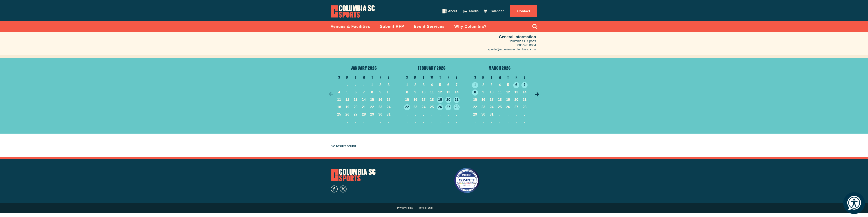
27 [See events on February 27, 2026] (448, 111)
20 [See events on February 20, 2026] (448, 103)
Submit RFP (392, 30)
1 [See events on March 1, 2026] (475, 89)
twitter (343, 193)
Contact (524, 11)
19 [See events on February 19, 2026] (440, 103)
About (453, 11)
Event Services (429, 30)
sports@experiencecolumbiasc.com (512, 53)
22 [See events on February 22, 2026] (407, 111)
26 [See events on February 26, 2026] (440, 111)
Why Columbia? (471, 30)
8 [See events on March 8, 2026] (475, 96)
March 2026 (500, 71)
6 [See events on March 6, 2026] (516, 89)
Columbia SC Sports (355, 179)
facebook (334, 193)
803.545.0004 (527, 49)
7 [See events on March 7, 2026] (525, 89)
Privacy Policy (405, 212)
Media (474, 11)
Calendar (497, 11)
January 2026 (364, 71)
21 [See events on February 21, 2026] (457, 103)
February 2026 (432, 71)
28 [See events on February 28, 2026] (457, 111)
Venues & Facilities (350, 30)
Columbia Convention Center (358, 14)
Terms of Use (425, 212)
